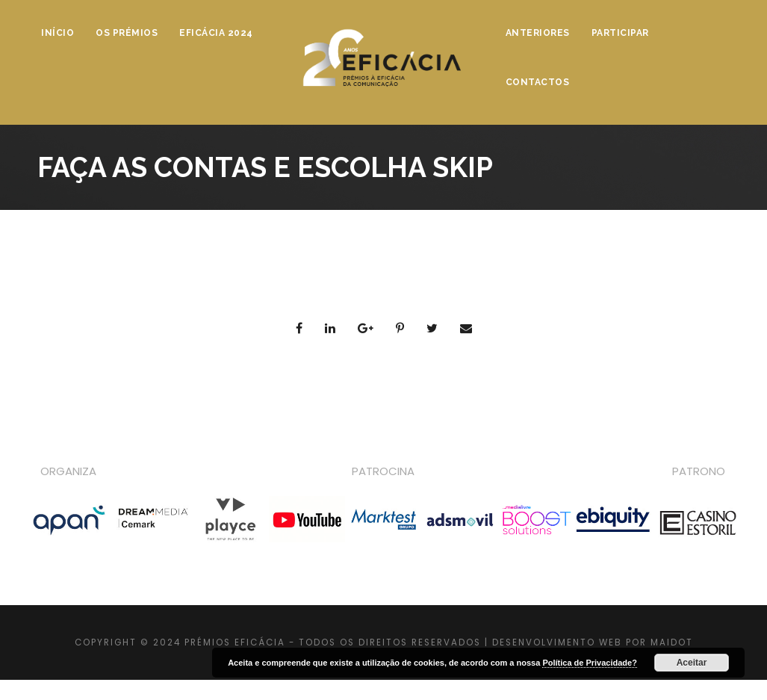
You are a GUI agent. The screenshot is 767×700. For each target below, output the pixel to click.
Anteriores (538, 33)
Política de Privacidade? (590, 663)
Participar (620, 33)
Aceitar (692, 663)
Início (58, 33)
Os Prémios (127, 33)
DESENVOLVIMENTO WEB (557, 642)
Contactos (538, 82)
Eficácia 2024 (216, 33)
